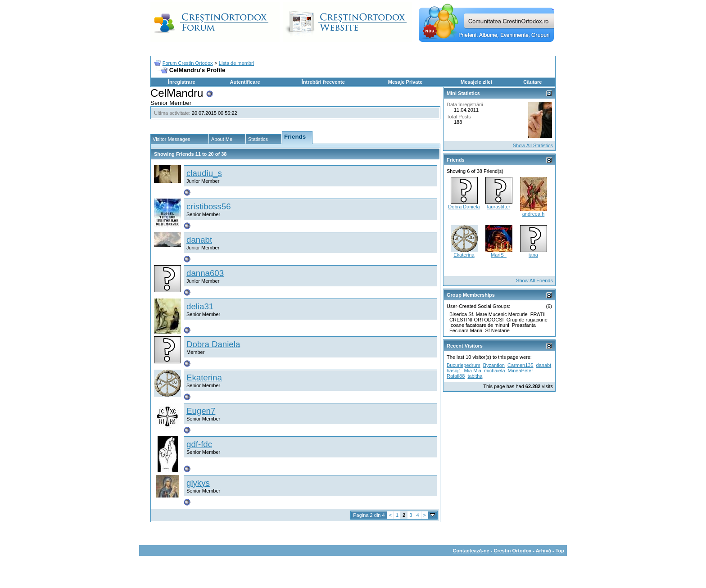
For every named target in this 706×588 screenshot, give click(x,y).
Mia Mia (473, 371)
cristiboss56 (209, 206)
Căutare (532, 82)
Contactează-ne (471, 551)
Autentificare (245, 82)
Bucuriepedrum (464, 365)
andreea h (534, 214)
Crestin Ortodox (513, 551)
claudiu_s (204, 173)
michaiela (494, 371)
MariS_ (499, 255)
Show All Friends (534, 280)
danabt (199, 240)
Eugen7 (201, 411)
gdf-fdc (199, 444)
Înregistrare (182, 82)
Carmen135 (520, 365)
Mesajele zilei (476, 82)
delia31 (200, 306)
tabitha (475, 376)
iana (533, 255)
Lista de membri (236, 63)
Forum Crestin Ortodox (188, 63)
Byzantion (494, 365)
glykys (198, 483)
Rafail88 (456, 376)
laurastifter (499, 207)
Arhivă (543, 551)
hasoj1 (454, 371)
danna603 (205, 273)
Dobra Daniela (213, 344)
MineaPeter (520, 371)
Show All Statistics (533, 145)
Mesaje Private (405, 82)
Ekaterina (204, 378)
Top (560, 551)
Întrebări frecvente (323, 82)
